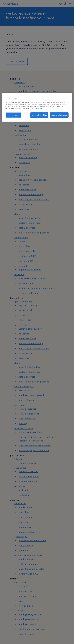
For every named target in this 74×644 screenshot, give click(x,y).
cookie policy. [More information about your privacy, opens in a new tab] (39, 108)
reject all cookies (39, 115)
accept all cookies (59, 115)
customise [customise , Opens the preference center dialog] (14, 115)
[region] (37, 107)
